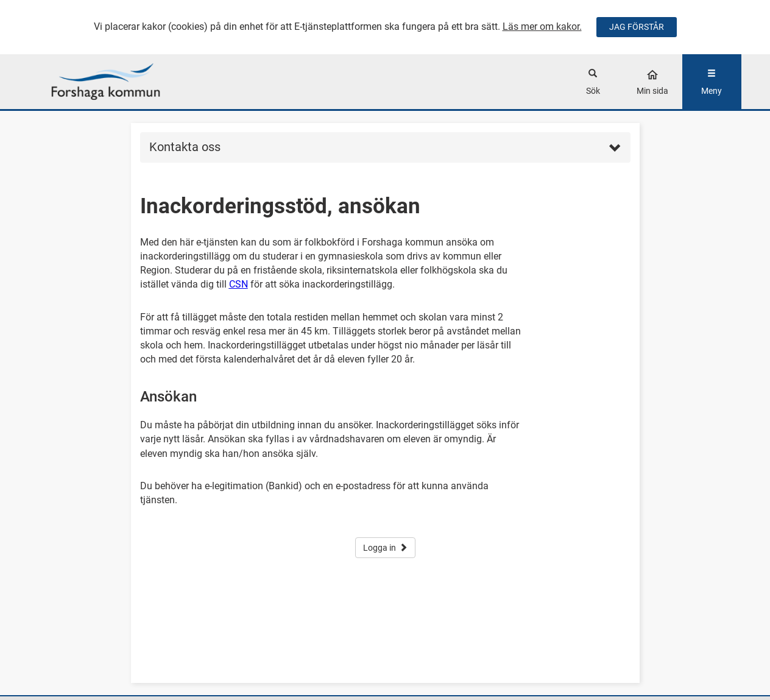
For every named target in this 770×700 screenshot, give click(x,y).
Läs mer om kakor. (542, 27)
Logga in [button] (385, 548)
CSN (238, 284)
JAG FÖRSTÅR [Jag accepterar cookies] (637, 27)
